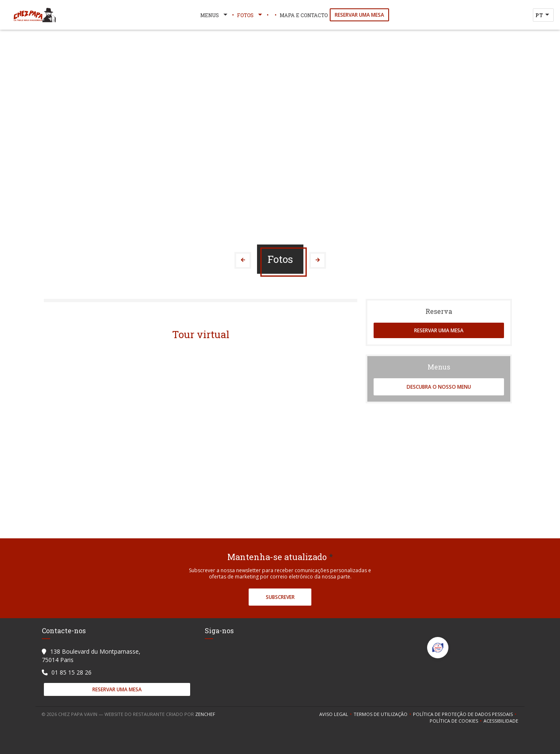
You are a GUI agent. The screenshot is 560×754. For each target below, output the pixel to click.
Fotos (250, 15)
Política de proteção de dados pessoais (466, 714)
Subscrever (280, 597)
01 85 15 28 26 (71, 672)
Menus (215, 15)
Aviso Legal (336, 714)
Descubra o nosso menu (439, 387)
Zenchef (205, 714)
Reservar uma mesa (359, 15)
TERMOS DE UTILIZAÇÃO (383, 714)
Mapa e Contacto (304, 15)
